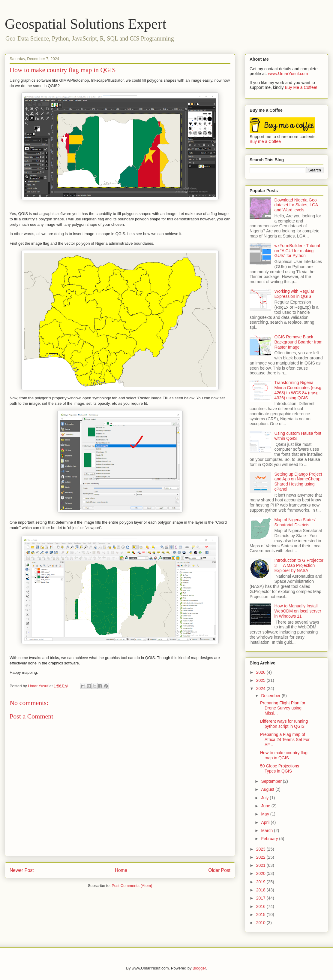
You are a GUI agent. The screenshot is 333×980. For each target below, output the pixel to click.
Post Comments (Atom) (132, 886)
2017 (261, 898)
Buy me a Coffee (265, 141)
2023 (261, 849)
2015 (261, 915)
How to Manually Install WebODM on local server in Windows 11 (298, 611)
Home (121, 870)
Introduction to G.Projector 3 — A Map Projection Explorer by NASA (299, 565)
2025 (261, 680)
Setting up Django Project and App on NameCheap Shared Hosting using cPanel (298, 482)
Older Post (219, 870)
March (267, 830)
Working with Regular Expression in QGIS (294, 294)
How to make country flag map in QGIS (284, 755)
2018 (261, 890)
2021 (261, 865)
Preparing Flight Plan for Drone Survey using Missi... (283, 708)
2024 (261, 688)
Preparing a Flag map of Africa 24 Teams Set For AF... (285, 740)
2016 (261, 906)
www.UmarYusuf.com (288, 74)
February (270, 839)
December (271, 696)
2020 (261, 873)
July (265, 798)
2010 (261, 923)
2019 (261, 882)
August (268, 789)
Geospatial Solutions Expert (86, 24)
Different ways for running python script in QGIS (284, 724)
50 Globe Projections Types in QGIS (280, 768)
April (266, 822)
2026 (261, 672)
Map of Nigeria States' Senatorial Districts (295, 522)
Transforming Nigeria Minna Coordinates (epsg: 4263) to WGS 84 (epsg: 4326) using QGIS (298, 390)
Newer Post (22, 870)
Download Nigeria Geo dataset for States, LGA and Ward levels (296, 205)
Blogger (199, 968)
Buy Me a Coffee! (301, 87)
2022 (261, 857)
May (265, 814)
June (266, 806)
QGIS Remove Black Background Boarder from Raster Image (298, 342)
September (272, 781)
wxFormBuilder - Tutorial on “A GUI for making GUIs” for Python (297, 251)
